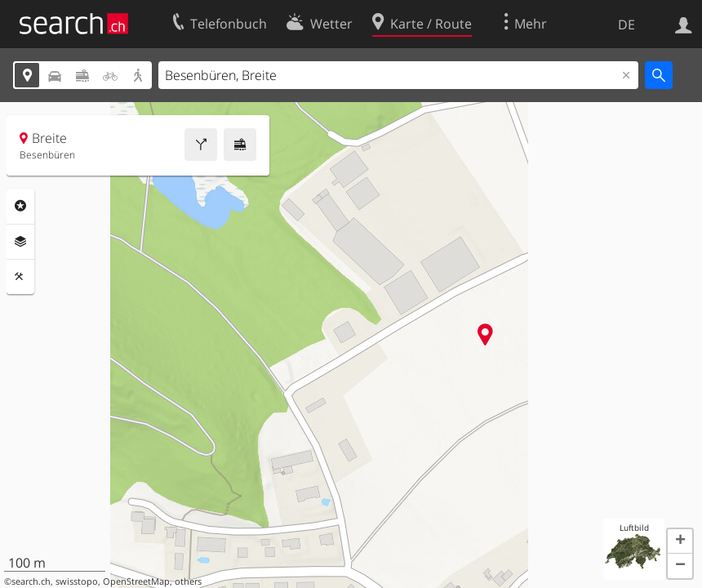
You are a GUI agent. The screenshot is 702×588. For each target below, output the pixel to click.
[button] (680, 541)
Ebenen (20, 242)
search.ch (31, 581)
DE (626, 24)
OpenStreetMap (136, 581)
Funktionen (20, 277)
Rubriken (20, 206)
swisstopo (77, 581)
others (188, 581)
